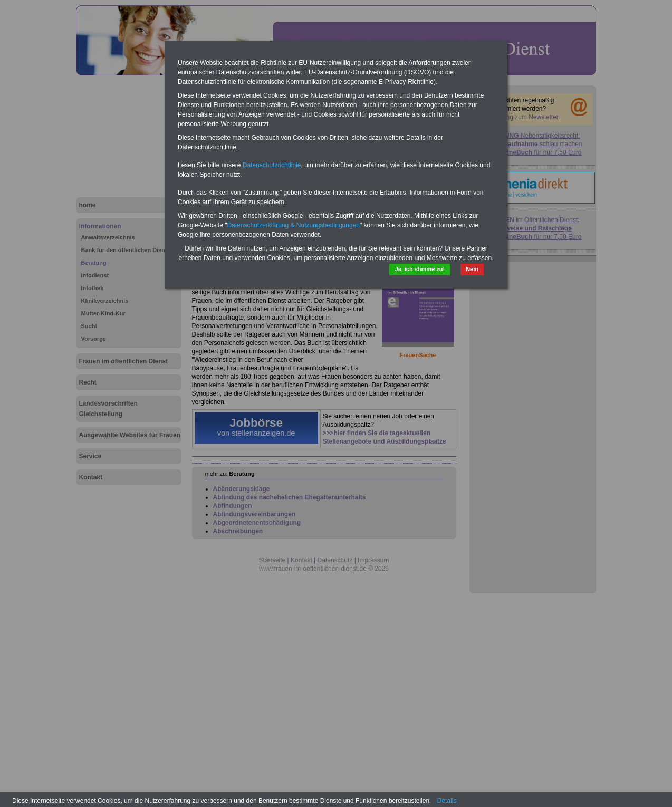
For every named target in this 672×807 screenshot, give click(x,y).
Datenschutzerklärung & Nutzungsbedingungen (293, 225)
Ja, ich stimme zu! (420, 269)
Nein (472, 269)
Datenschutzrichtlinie (272, 165)
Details (447, 801)
